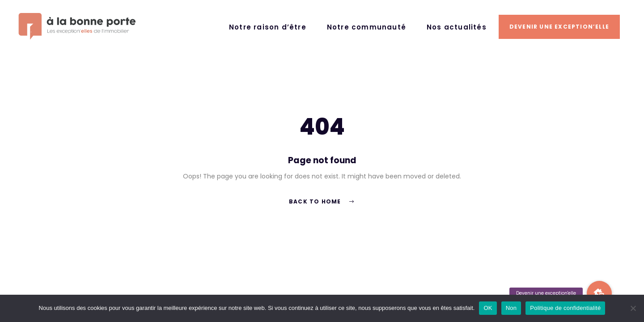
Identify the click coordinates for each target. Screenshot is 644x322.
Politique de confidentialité (565, 308)
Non (511, 308)
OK (488, 308)
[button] (599, 293)
